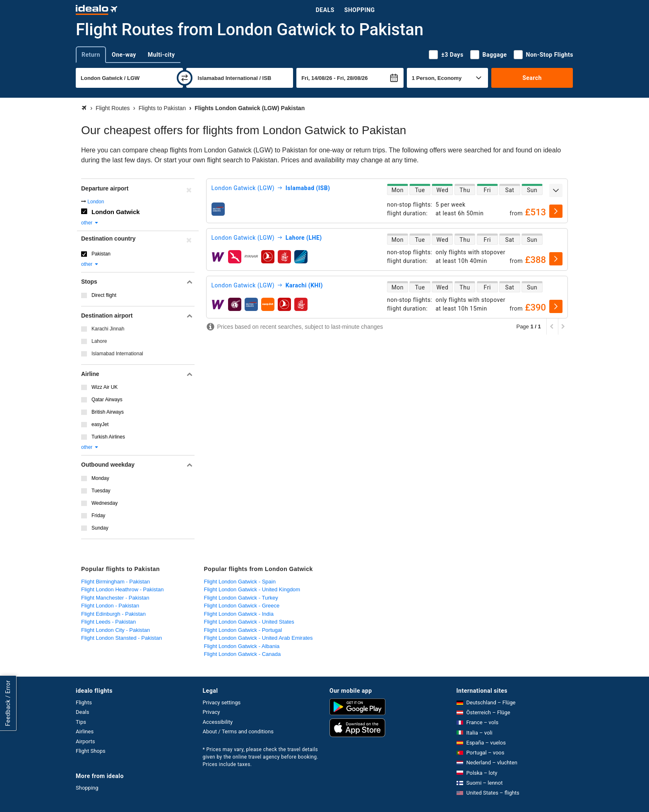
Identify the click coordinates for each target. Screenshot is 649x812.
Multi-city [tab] (161, 55)
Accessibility (218, 722)
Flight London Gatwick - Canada (243, 654)
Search (532, 78)
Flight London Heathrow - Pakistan (122, 589)
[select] (556, 211)
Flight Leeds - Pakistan (108, 622)
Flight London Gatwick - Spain (240, 582)
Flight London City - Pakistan (115, 630)
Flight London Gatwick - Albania (242, 646)
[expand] (556, 190)
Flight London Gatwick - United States (249, 622)
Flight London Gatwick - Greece (242, 606)
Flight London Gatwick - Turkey (241, 598)
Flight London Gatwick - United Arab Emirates (258, 638)
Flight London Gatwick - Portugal (243, 630)
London (96, 202)
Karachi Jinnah (108, 329)
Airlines (85, 731)
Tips (81, 722)
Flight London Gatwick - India (239, 614)
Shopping (360, 10)
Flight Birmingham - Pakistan (115, 582)
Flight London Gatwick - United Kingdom (252, 589)
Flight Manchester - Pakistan (115, 598)
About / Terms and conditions (238, 731)
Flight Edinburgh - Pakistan (113, 614)
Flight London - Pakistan (110, 606)
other (90, 223)
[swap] (185, 78)
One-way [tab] (124, 55)
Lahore (99, 341)
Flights (84, 702)
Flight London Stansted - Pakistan (121, 638)
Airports (85, 741)
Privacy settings (222, 702)
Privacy (212, 712)
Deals (325, 10)
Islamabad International (117, 354)
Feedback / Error (8, 703)
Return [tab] (91, 55)
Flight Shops (91, 751)
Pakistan (101, 254)
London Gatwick (116, 212)
